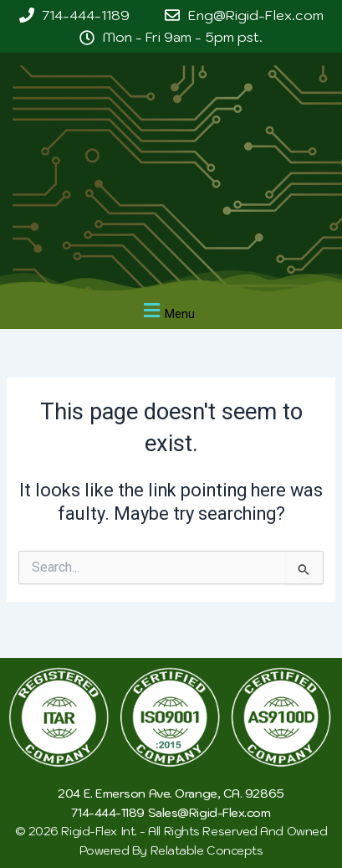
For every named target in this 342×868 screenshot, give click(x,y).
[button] (167, 311)
